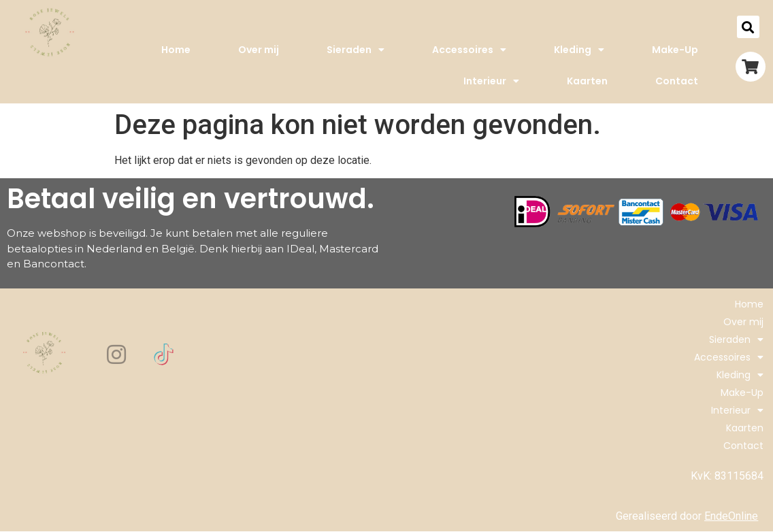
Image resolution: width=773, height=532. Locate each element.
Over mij (259, 50)
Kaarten (587, 81)
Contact (677, 81)
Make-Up (675, 50)
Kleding (579, 50)
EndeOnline (731, 516)
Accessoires (469, 50)
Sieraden (356, 50)
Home (176, 50)
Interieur (491, 81)
